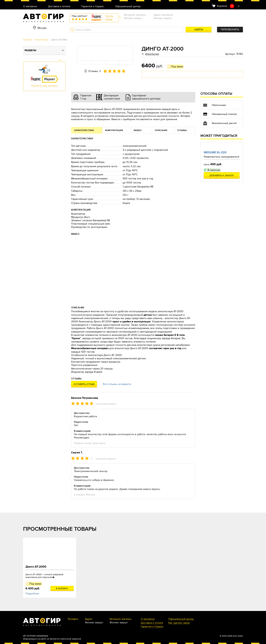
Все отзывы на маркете (117, 384)
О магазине (30, 7)
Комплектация (114, 130)
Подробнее (32, 594)
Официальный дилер (128, 7)
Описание (161, 130)
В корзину (62, 588)
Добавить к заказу (222, 175)
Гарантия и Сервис (93, 7)
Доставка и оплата (59, 7)
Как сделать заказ (179, 623)
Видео (138, 130)
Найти (199, 30)
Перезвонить (230, 30)
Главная (27, 40)
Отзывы (182, 130)
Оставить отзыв (84, 384)
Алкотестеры (42, 40)
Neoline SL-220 (215, 152)
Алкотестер (152, 54)
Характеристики (84, 130)
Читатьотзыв (109, 18)
